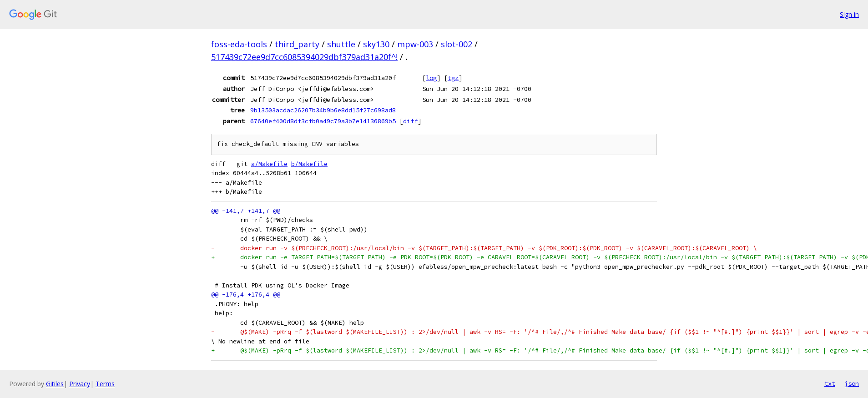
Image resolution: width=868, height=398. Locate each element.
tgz (453, 78)
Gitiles (55, 384)
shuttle (341, 44)
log (431, 78)
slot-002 (457, 44)
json (852, 383)
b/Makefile (309, 164)
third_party (297, 44)
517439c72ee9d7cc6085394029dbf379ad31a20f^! (304, 57)
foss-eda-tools (239, 44)
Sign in (849, 14)
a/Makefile (269, 164)
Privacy (80, 384)
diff (410, 121)
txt (830, 383)
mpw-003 (415, 44)
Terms (105, 384)
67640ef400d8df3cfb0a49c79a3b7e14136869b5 (323, 121)
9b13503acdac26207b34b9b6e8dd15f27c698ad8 (323, 110)
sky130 (376, 44)
